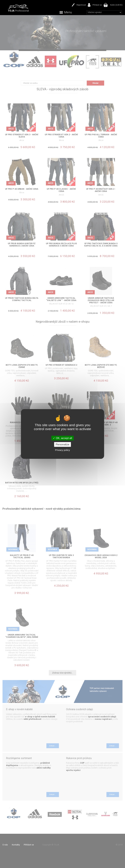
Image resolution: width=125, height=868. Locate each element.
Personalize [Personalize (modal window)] (62, 444)
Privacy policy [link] (62, 450)
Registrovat (81, 5)
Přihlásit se (97, 5)
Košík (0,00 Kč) (116, 5)
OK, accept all (62, 438)
